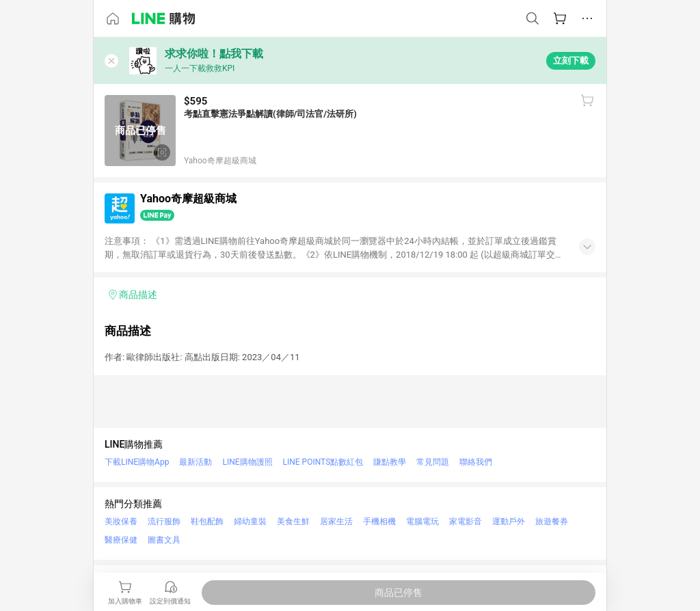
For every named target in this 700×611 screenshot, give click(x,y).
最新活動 (196, 462)
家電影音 (466, 521)
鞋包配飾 (207, 521)
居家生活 (336, 521)
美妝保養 (121, 521)
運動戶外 (509, 521)
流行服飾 (164, 521)
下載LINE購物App (137, 462)
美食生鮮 (293, 521)
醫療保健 (121, 540)
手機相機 (379, 521)
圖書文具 (164, 540)
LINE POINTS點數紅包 (323, 462)
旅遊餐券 (552, 521)
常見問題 (433, 462)
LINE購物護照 (247, 462)
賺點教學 (390, 462)
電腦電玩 (422, 521)
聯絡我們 (476, 462)
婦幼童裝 (250, 521)
